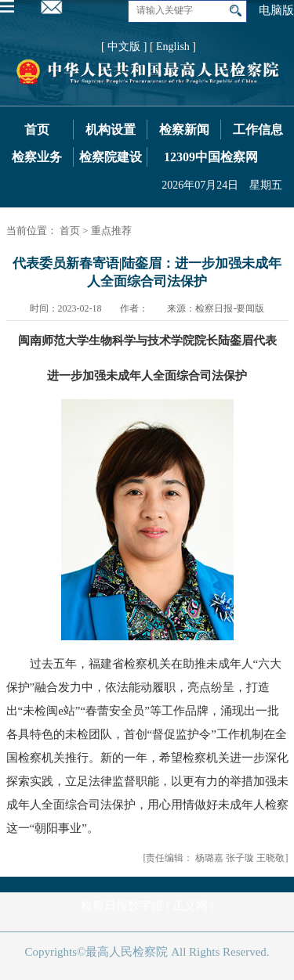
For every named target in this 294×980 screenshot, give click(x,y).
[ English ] (173, 47)
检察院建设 (111, 157)
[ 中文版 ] (124, 47)
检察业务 (37, 157)
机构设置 (111, 130)
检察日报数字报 (122, 906)
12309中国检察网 (211, 157)
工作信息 (258, 130)
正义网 (190, 906)
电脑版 (276, 10)
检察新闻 (184, 130)
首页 (37, 130)
